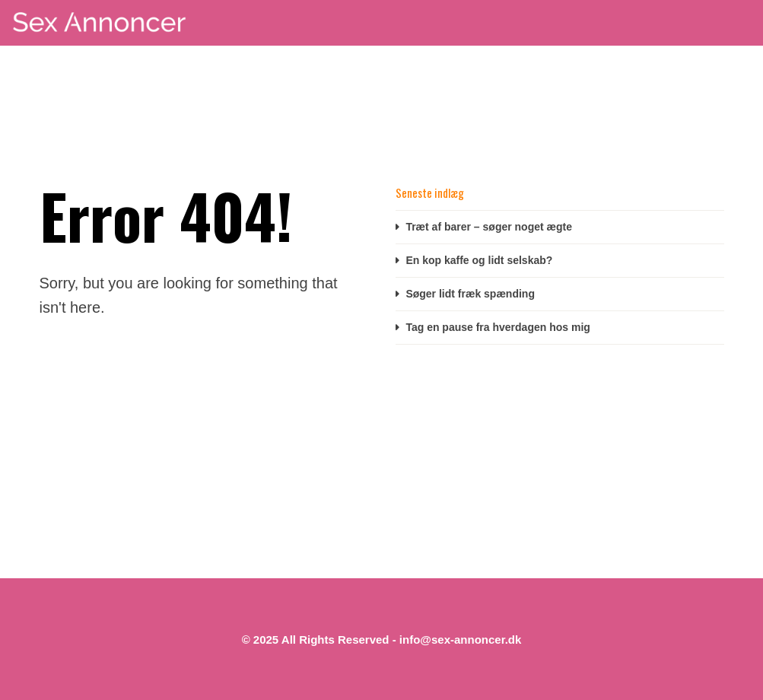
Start (46, 68)
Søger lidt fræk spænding (470, 294)
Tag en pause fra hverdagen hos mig (498, 327)
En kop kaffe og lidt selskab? (479, 260)
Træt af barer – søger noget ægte (489, 227)
